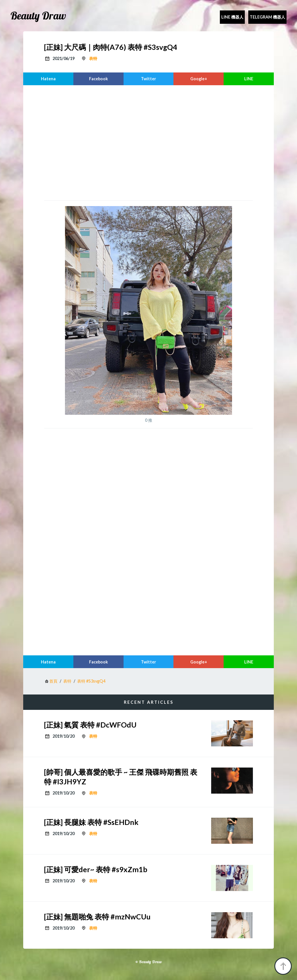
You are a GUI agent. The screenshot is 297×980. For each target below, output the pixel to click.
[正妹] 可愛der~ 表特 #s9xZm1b (96, 869)
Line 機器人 (232, 17)
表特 (93, 58)
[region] (148, 142)
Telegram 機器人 (267, 17)
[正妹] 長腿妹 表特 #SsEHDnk (91, 822)
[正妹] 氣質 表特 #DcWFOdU (90, 725)
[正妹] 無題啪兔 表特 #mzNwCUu (97, 917)
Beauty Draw (38, 16)
